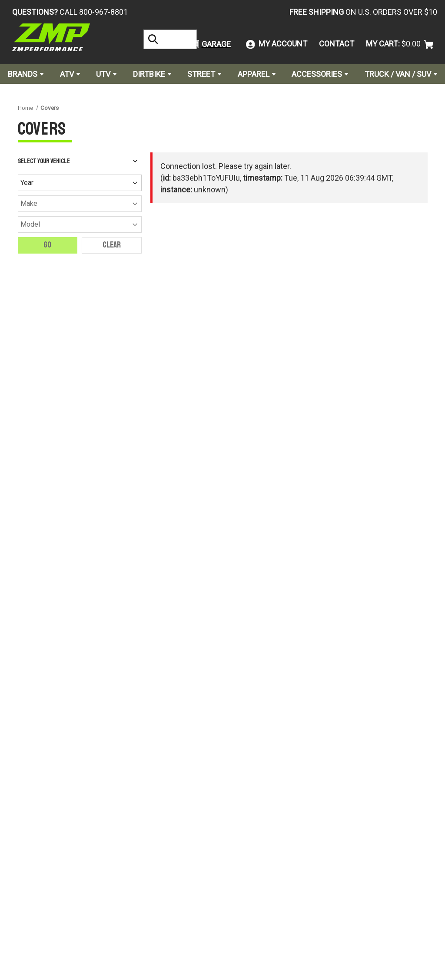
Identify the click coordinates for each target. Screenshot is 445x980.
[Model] (80, 224)
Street (204, 74)
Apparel (257, 74)
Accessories (320, 74)
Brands (26, 74)
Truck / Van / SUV (401, 74)
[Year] (80, 183)
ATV (70, 74)
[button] (208, 44)
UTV (106, 74)
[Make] (80, 204)
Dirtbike (152, 74)
